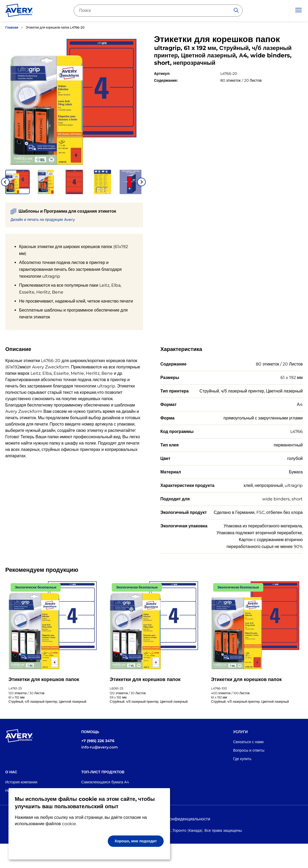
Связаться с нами (248, 742)
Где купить (242, 759)
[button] (17, 182)
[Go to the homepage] (19, 11)
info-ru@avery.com (100, 747)
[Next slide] (141, 182)
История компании (21, 782)
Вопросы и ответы (249, 750)
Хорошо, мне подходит (136, 841)
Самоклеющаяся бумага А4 (105, 782)
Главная (12, 27)
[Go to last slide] (5, 182)
